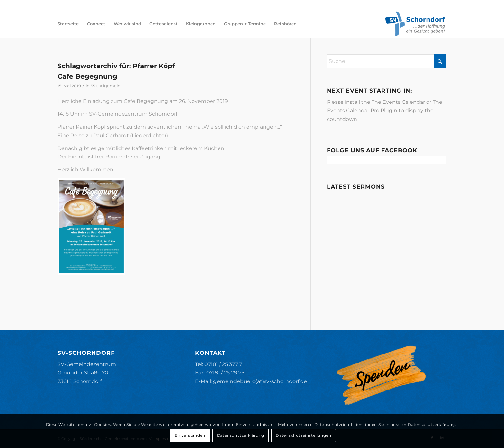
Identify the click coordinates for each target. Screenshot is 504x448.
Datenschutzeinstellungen (303, 435)
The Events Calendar (398, 102)
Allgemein (110, 86)
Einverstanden (190, 435)
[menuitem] (68, 24)
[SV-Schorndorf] (415, 24)
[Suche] (387, 61)
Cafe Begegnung (87, 76)
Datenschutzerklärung (241, 435)
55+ (94, 86)
